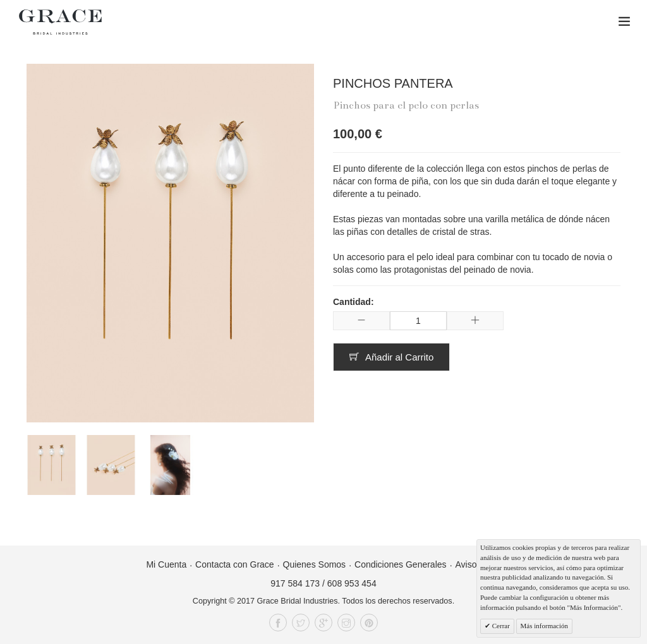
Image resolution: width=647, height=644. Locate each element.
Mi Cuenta (166, 564)
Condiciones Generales (401, 564)
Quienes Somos (315, 564)
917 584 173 (295, 583)
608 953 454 (352, 583)
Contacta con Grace (235, 564)
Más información (544, 626)
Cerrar (500, 626)
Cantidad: (354, 302)
